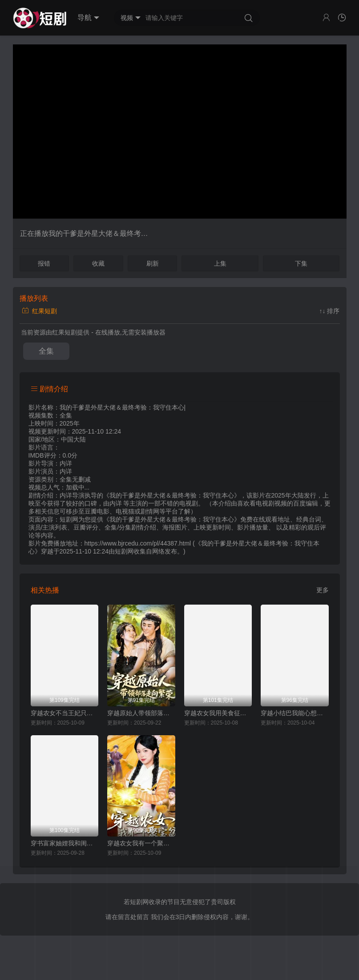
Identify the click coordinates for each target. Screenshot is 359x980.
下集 (301, 263)
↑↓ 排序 (330, 311)
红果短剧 (40, 311)
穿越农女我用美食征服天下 (218, 713)
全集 (46, 351)
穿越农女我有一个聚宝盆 (141, 843)
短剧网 (124, 551)
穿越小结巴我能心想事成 (295, 713)
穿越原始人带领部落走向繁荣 (141, 713)
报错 (44, 263)
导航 (88, 18)
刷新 (153, 263)
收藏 (98, 263)
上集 (220, 263)
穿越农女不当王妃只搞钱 (65, 713)
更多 (323, 590)
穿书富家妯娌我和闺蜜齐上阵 (65, 843)
